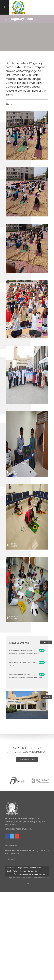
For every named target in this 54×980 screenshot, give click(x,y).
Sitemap (23, 871)
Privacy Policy (35, 868)
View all (46, 642)
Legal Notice (23, 868)
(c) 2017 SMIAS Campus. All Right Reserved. (30, 874)
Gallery (46, 697)
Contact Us (32, 871)
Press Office (12, 868)
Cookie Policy (12, 871)
